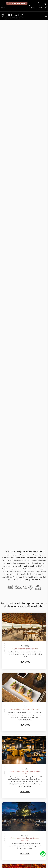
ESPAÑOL (32, 7)
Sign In (45, 6)
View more (25, 662)
